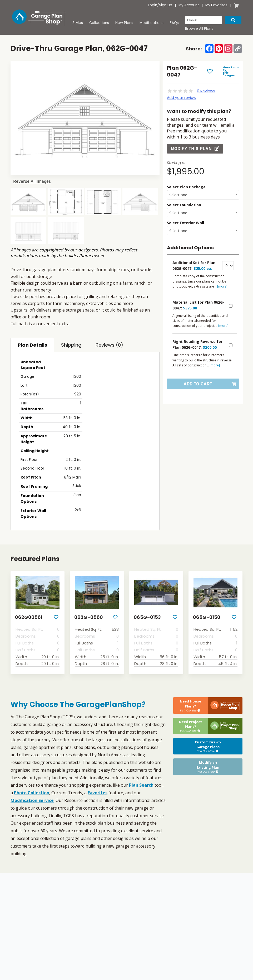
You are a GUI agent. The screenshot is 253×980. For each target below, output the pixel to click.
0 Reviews (206, 91)
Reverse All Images (32, 181)
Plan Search (141, 785)
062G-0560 (89, 617)
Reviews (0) (109, 345)
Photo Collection (32, 793)
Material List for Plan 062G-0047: (198, 305)
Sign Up (166, 5)
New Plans (124, 23)
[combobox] (203, 195)
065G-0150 (207, 617)
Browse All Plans (199, 29)
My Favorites (216, 5)
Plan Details (32, 345)
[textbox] (203, 195)
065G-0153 (147, 617)
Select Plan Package (186, 187)
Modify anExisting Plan (208, 767)
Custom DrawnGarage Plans (208, 746)
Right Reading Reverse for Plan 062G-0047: (197, 344)
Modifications (152, 23)
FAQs (174, 23)
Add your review (182, 98)
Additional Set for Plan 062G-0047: (194, 266)
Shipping (71, 345)
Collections (99, 23)
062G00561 (29, 617)
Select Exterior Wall (185, 223)
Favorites (98, 793)
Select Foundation (184, 205)
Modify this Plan (195, 149)
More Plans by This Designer (231, 71)
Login (153, 5)
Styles (78, 23)
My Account (189, 5)
